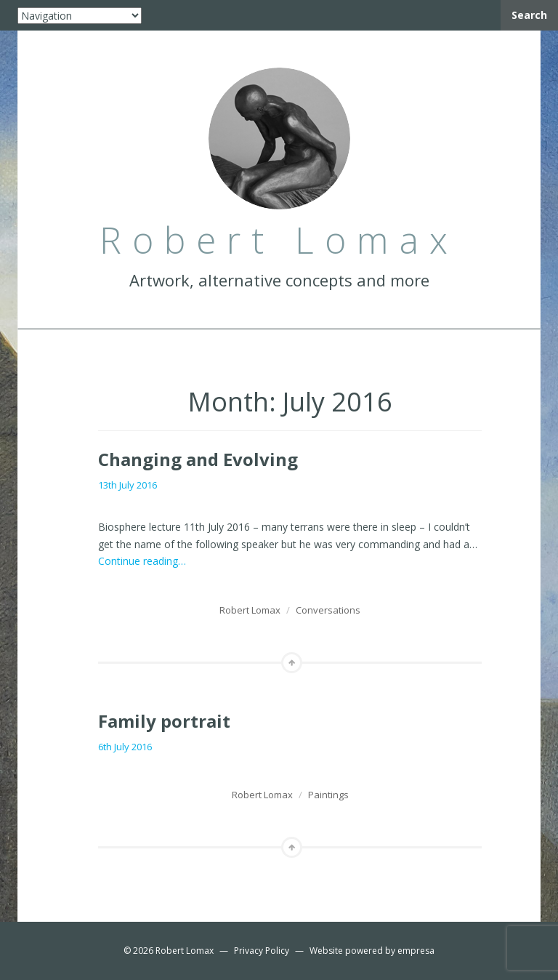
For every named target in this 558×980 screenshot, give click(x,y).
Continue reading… (142, 561)
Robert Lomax (250, 610)
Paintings (328, 795)
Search (529, 15)
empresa (416, 951)
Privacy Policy (262, 951)
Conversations (328, 610)
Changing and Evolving (198, 459)
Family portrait (164, 721)
